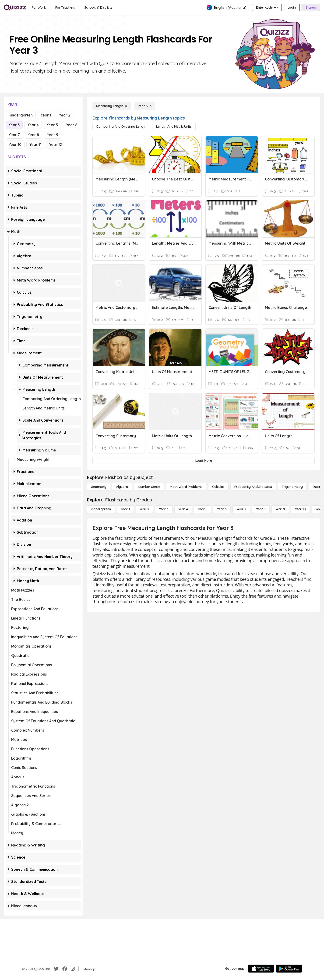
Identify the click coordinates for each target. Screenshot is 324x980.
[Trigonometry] (292, 487)
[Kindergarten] (101, 509)
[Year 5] (202, 509)
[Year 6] (222, 509)
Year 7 (14, 135)
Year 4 (33, 125)
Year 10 (15, 145)
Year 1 (46, 115)
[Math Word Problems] (186, 487)
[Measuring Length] (112, 106)
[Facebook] (65, 969)
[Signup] (311, 7)
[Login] (292, 7)
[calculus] (218, 487)
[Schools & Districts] (98, 7)
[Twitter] (56, 969)
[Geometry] (99, 487)
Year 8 (33, 135)
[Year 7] (241, 509)
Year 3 (14, 125)
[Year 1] (125, 509)
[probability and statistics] (253, 487)
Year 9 (53, 135)
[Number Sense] (149, 487)
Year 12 (56, 145)
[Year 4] (183, 509)
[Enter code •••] (267, 7)
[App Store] (261, 969)
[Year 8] (261, 509)
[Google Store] (289, 969)
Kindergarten (21, 115)
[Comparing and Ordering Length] (121, 127)
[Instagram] (73, 969)
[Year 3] (145, 106)
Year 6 (72, 125)
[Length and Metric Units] (174, 127)
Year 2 (65, 115)
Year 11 (35, 145)
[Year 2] (144, 509)
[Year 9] (280, 509)
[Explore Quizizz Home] (15, 7)
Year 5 (52, 125)
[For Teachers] (65, 7)
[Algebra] (122, 487)
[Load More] (204, 461)
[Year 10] (300, 509)
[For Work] (39, 7)
